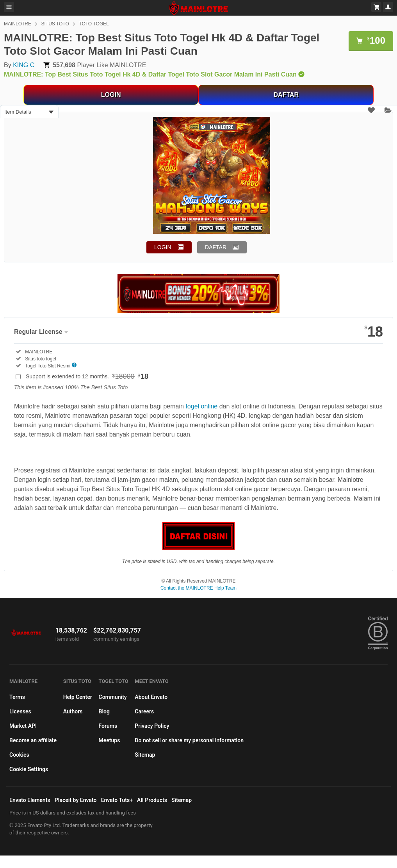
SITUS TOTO (55, 24)
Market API (23, 726)
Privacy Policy (152, 726)
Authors (73, 711)
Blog (104, 711)
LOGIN (111, 95)
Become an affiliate (33, 740)
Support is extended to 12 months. (87, 376)
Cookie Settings (29, 769)
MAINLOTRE (18, 24)
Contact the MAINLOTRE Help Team (198, 588)
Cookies (19, 755)
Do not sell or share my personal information (189, 740)
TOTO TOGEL (94, 24)
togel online (201, 406)
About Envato (151, 697)
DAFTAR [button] (216, 247)
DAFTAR (286, 95)
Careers (144, 711)
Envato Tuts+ (117, 800)
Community (113, 697)
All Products (152, 800)
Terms (17, 697)
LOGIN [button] (163, 247)
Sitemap (145, 755)
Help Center (78, 697)
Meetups (109, 740)
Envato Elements (30, 800)
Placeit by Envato (76, 800)
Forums (108, 726)
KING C (24, 65)
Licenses (20, 711)
